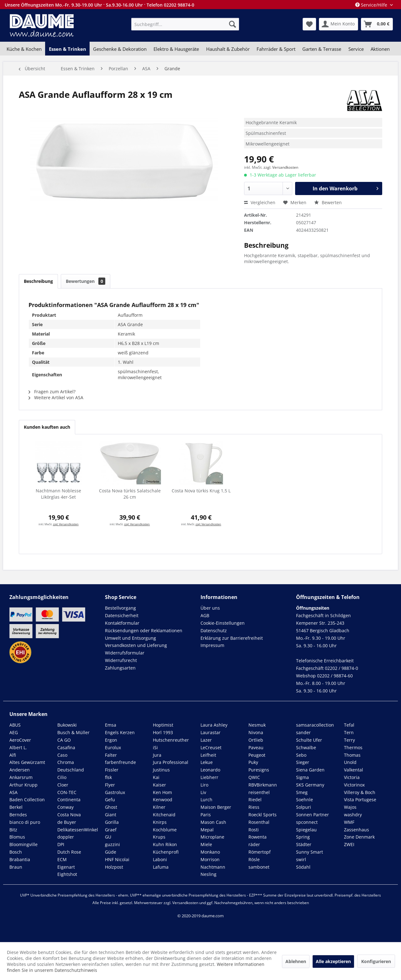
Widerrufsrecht (121, 660)
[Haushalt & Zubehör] (228, 49)
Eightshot (67, 874)
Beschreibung (38, 281)
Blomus (17, 837)
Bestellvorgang (120, 608)
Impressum (212, 645)
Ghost (111, 807)
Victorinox (354, 785)
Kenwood (163, 800)
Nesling (208, 874)
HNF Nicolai (117, 859)
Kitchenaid (164, 815)
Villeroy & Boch (360, 792)
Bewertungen (86, 281)
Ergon (111, 740)
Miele (206, 844)
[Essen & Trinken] (67, 49)
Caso (62, 755)
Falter (111, 755)
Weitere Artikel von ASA (56, 397)
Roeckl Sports (263, 815)
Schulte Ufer (309, 740)
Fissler (112, 770)
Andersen (20, 770)
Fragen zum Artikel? (52, 392)
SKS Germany (310, 785)
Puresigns (259, 770)
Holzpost (114, 867)
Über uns (210, 608)
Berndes (18, 815)
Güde (111, 852)
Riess (254, 807)
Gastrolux (115, 792)
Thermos (353, 747)
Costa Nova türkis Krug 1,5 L (201, 491)
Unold (350, 762)
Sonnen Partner (312, 815)
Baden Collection (27, 800)
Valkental (354, 770)
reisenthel (259, 792)
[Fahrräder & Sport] (276, 49)
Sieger (303, 762)
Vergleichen (260, 202)
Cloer (63, 785)
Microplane (212, 837)
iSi (155, 747)
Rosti (254, 830)
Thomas (352, 755)
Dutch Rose (69, 852)
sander (303, 732)
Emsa (111, 725)
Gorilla (112, 822)
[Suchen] (232, 24)
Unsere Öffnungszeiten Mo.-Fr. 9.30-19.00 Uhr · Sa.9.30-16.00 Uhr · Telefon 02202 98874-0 (99, 5)
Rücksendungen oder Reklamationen (144, 630)
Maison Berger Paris (216, 811)
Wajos (350, 807)
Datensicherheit (122, 615)
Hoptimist (163, 725)
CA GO (64, 740)
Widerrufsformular (125, 653)
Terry (349, 740)
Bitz (13, 830)
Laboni (160, 859)
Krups (159, 837)
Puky (253, 762)
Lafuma (161, 867)
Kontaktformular (122, 623)
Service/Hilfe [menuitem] (372, 5)
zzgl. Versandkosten (281, 167)
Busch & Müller (73, 732)
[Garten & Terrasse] (322, 49)
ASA (13, 792)
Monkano (210, 852)
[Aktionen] (380, 49)
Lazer (206, 740)
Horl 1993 (163, 732)
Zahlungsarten (120, 668)
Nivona (256, 732)
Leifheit (208, 755)
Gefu (110, 800)
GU (108, 837)
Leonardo (210, 770)
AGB (205, 615)
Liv (203, 792)
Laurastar (211, 732)
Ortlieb (256, 740)
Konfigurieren (376, 961)
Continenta (69, 800)
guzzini (112, 844)
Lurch (206, 800)
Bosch (16, 852)
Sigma (302, 777)
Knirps (160, 822)
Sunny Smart (310, 852)
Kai (156, 777)
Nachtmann (213, 867)
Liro (204, 785)
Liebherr (209, 777)
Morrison (210, 859)
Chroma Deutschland (71, 766)
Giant (111, 815)
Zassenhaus (357, 830)
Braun (16, 867)
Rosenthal (259, 822)
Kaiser (159, 785)
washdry (353, 815)
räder (254, 844)
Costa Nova (69, 815)
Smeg (302, 792)
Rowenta (258, 837)
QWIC (254, 777)
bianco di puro (25, 822)
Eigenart (66, 867)
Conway (65, 807)
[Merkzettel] (309, 24)
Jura (157, 755)
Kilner (159, 807)
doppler (66, 837)
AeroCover (20, 740)
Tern (349, 732)
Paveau (256, 747)
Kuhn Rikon (165, 844)
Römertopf (260, 852)
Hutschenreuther (171, 740)
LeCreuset (211, 747)
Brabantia (20, 859)
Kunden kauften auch (47, 427)
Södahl (303, 867)
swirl (301, 859)
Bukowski (67, 725)
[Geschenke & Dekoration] (120, 49)
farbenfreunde (120, 762)
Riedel (255, 800)
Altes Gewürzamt (27, 762)
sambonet (259, 867)
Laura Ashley (214, 725)
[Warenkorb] (377, 24)
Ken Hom (162, 792)
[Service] (356, 49)
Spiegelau (306, 830)
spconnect (307, 822)
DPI (61, 844)
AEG (14, 732)
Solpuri (304, 807)
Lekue (207, 762)
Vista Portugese (360, 800)
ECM (62, 859)
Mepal (207, 830)
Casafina (66, 747)
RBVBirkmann (263, 785)
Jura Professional (171, 762)
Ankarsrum (21, 777)
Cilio (62, 777)
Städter (304, 844)
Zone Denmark (359, 837)
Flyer (110, 785)
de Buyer (67, 822)
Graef (111, 830)
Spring (303, 837)
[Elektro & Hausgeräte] (176, 49)
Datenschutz (214, 630)
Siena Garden (310, 770)
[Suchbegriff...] (185, 24)
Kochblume (165, 830)
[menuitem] (185, 24)
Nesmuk (257, 725)
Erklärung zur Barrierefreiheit (232, 638)
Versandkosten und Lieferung (136, 645)
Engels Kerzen (120, 732)
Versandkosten (185, 903)
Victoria (352, 777)
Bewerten (328, 202)
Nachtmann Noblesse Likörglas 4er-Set (58, 494)
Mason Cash (213, 822)
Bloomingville (23, 844)
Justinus (161, 770)
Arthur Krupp (23, 785)
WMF (349, 822)
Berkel (16, 807)
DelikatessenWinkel (78, 830)
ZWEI (349, 844)
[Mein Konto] (339, 24)
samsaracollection (315, 725)
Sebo (301, 755)
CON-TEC (67, 792)
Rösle (254, 859)
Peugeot (257, 755)
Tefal (349, 725)
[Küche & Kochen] (24, 49)
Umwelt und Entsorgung (130, 638)
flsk (108, 777)
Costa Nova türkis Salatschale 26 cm (130, 494)
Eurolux (113, 747)
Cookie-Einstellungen (223, 623)
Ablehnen (296, 961)
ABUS (15, 725)
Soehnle (305, 800)
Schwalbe (306, 747)
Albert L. (18, 747)
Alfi (13, 755)
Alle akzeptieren (333, 961)
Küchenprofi (166, 852)
